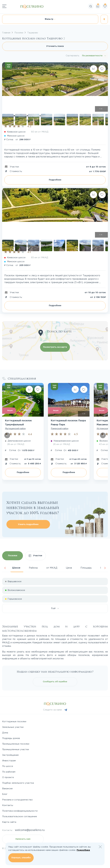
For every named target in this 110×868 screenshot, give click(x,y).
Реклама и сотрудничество (17, 800)
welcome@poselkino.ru (30, 830)
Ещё (55, 608)
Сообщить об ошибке (55, 682)
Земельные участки (13, 727)
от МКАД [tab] (52, 568)
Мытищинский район (15, 429)
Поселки (13, 556)
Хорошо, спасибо (21, 858)
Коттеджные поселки (14, 722)
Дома (5, 733)
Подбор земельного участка (18, 783)
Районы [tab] (33, 568)
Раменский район (60, 429)
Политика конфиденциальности (20, 811)
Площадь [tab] (86, 568)
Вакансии (7, 789)
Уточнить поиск (55, 46)
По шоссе (8, 766)
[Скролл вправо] (103, 89)
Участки (36, 556)
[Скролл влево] (7, 89)
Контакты (8, 805)
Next (105, 568)
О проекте (8, 777)
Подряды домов (11, 738)
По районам (9, 772)
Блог (5, 794)
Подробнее (55, 180)
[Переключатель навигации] (4, 6)
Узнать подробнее (28, 524)
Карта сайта (9, 822)
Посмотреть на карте (55, 347)
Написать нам (23, 839)
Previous (5, 568)
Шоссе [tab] (16, 568)
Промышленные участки (16, 749)
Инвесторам (9, 761)
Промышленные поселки (16, 744)
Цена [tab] (69, 568)
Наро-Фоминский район (17, 120)
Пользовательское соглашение (20, 817)
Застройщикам (10, 755)
